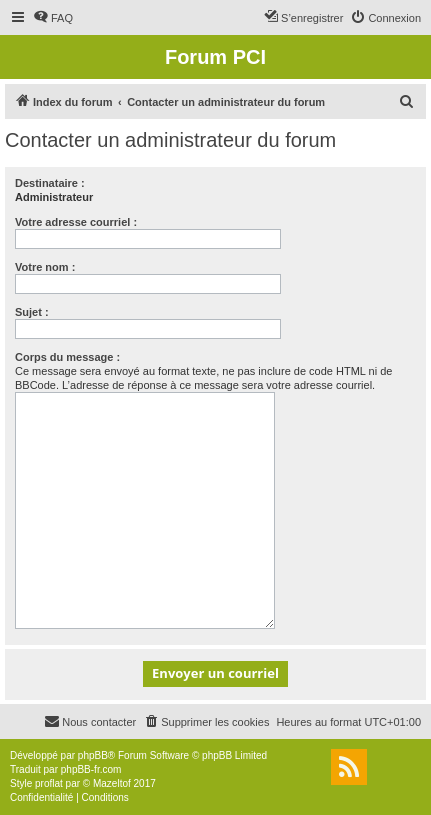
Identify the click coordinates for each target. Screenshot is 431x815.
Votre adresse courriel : (76, 222)
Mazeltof (112, 783)
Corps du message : (67, 357)
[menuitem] (53, 18)
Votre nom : (45, 267)
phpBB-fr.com (91, 769)
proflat (49, 783)
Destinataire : (50, 183)
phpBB (93, 755)
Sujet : (32, 312)
